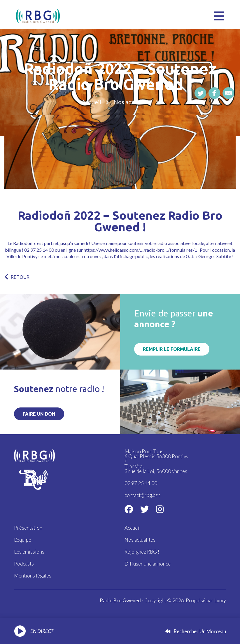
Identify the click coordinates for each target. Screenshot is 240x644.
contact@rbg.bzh (142, 495)
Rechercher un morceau (196, 631)
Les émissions (29, 552)
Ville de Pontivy (22, 256)
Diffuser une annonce (148, 564)
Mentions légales (33, 576)
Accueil (92, 102)
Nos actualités (132, 102)
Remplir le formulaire (172, 349)
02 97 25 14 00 (141, 483)
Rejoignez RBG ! (142, 552)
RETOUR (17, 277)
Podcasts (24, 564)
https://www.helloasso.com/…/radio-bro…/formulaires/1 (140, 250)
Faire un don (39, 414)
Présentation (28, 528)
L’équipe (23, 540)
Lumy (220, 600)
